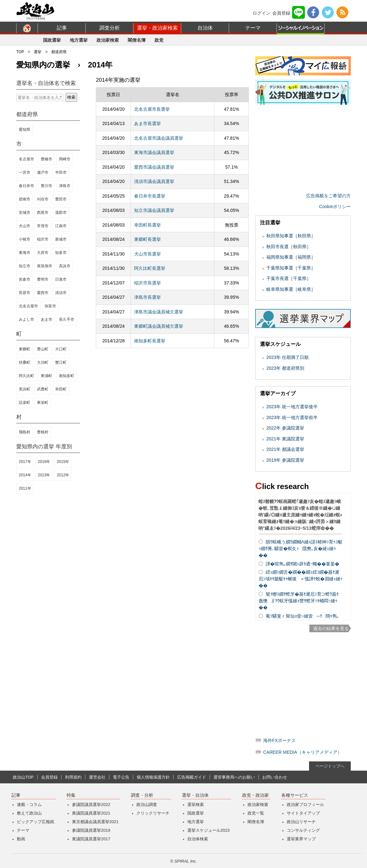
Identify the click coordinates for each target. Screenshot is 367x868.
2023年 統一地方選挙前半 (292, 417)
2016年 (44, 462)
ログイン (262, 13)
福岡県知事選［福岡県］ (291, 257)
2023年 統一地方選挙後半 (292, 407)
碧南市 (25, 199)
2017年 (25, 462)
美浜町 (25, 389)
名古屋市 (26, 159)
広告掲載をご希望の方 (328, 196)
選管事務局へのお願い (234, 777)
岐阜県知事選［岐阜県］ (291, 289)
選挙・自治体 (195, 795)
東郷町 (25, 349)
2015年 (63, 462)
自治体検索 (198, 839)
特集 (71, 795)
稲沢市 (43, 239)
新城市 (61, 239)
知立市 (25, 266)
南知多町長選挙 (150, 341)
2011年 (25, 488)
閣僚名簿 (137, 40)
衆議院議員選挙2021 (91, 813)
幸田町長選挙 (148, 225)
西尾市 (43, 213)
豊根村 (43, 432)
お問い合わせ (275, 777)
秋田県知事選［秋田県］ (291, 236)
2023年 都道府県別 (285, 368)
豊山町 (43, 349)
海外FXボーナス (279, 740)
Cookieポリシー (335, 206)
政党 (159, 40)
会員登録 (281, 13)
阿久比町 (26, 376)
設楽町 (25, 402)
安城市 (25, 213)
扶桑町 (25, 362)
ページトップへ (330, 766)
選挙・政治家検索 (157, 28)
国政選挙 (52, 40)
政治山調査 (147, 805)
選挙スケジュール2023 (209, 830)
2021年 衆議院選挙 (285, 439)
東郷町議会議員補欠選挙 (159, 326)
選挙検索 (196, 805)
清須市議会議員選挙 (154, 181)
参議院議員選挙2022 (91, 805)
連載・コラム (29, 805)
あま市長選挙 (148, 123)
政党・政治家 (255, 795)
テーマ (253, 28)
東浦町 (47, 376)
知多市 (61, 253)
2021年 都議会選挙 (285, 449)
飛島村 (25, 432)
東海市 (25, 253)
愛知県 (25, 129)
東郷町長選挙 (148, 239)
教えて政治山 (29, 813)
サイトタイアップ (303, 813)
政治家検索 (108, 40)
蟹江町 (61, 362)
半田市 (61, 172)
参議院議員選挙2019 (91, 830)
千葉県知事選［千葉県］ (291, 268)
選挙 (38, 52)
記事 (62, 28)
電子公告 (121, 777)
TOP (20, 52)
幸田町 (61, 389)
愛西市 (43, 293)
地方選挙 (79, 40)
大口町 (61, 349)
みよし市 (26, 319)
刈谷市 (43, 199)
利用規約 (73, 777)
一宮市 (25, 172)
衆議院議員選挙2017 (91, 839)
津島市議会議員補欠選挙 (159, 312)
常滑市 (43, 226)
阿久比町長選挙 (150, 268)
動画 (21, 839)
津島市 (65, 186)
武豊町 (43, 389)
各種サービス (295, 795)
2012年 (63, 475)
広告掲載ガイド (192, 777)
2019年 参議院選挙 (285, 460)
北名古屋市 (28, 306)
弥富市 (50, 306)
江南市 (61, 226)
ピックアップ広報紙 (36, 822)
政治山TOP (23, 777)
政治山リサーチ (301, 822)
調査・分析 (142, 795)
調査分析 (110, 28)
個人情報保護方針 (153, 777)
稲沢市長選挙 (148, 283)
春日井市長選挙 (150, 196)
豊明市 (43, 279)
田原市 (25, 293)
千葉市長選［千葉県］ (289, 278)
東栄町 (43, 402)
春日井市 (26, 186)
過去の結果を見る (331, 628)
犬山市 (25, 226)
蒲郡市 (61, 213)
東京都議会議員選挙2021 (95, 822)
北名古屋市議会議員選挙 (159, 138)
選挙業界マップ (301, 839)
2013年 (44, 475)
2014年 (25, 475)
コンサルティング (303, 830)
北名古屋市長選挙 (152, 109)
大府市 (43, 253)
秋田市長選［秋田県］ (289, 247)
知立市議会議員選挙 (154, 210)
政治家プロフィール (305, 805)
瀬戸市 (43, 172)
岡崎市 (65, 159)
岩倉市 (25, 279)
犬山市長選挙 (148, 254)
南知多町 (67, 376)
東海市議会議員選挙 (154, 152)
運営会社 (97, 777)
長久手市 (67, 319)
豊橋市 (47, 159)
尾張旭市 (45, 266)
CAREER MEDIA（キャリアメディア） (302, 752)
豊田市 (61, 199)
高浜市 (65, 266)
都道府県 (59, 52)
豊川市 (47, 186)
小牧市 (25, 239)
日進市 (61, 279)
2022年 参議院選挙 (285, 428)
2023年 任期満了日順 (288, 357)
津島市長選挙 (148, 297)
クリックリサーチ (153, 813)
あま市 (47, 319)
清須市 (61, 293)
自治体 (205, 28)
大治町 (43, 362)
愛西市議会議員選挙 (154, 167)
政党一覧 (256, 813)
